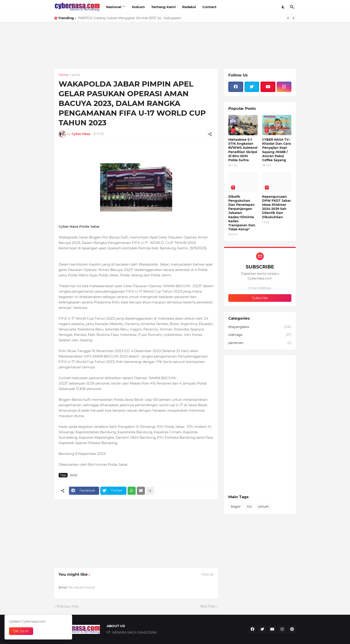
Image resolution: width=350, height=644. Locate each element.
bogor (236, 506)
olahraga (260, 335)
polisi (76, 75)
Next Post (208, 606)
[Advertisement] (135, 53)
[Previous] (288, 18)
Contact (209, 7)
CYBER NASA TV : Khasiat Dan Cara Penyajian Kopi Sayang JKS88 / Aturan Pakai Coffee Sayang (277, 150)
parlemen (260, 343)
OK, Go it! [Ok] (21, 631)
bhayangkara (260, 327)
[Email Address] (260, 288)
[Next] (294, 18)
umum (263, 506)
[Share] (210, 134)
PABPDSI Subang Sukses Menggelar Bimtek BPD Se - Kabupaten (130, 18)
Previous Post (68, 606)
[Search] (292, 7)
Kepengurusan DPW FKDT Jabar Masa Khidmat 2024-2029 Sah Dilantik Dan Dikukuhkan (277, 207)
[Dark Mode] (283, 7)
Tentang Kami (164, 7)
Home (63, 75)
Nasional (114, 7)
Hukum (138, 7)
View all (208, 574)
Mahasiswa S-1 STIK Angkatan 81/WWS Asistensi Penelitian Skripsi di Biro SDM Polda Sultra (243, 150)
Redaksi (189, 7)
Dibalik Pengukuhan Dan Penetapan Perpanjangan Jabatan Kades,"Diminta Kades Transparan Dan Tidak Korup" (242, 213)
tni (249, 506)
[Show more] (150, 491)
